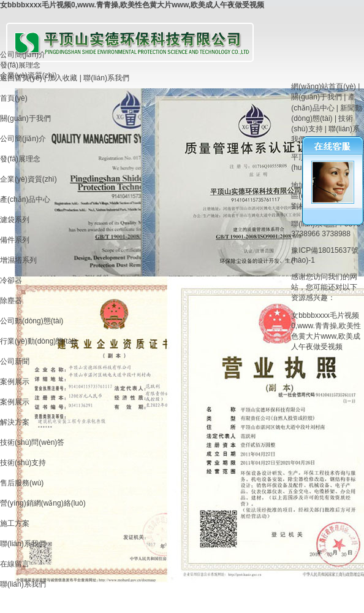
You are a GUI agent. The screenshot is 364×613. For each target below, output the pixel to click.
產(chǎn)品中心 (25, 199)
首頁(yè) (14, 98)
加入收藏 (63, 78)
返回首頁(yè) (21, 78)
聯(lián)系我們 (106, 78)
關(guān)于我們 (25, 118)
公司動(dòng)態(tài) (32, 321)
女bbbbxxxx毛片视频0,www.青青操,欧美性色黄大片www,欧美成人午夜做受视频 (132, 5)
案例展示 (15, 382)
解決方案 (15, 422)
